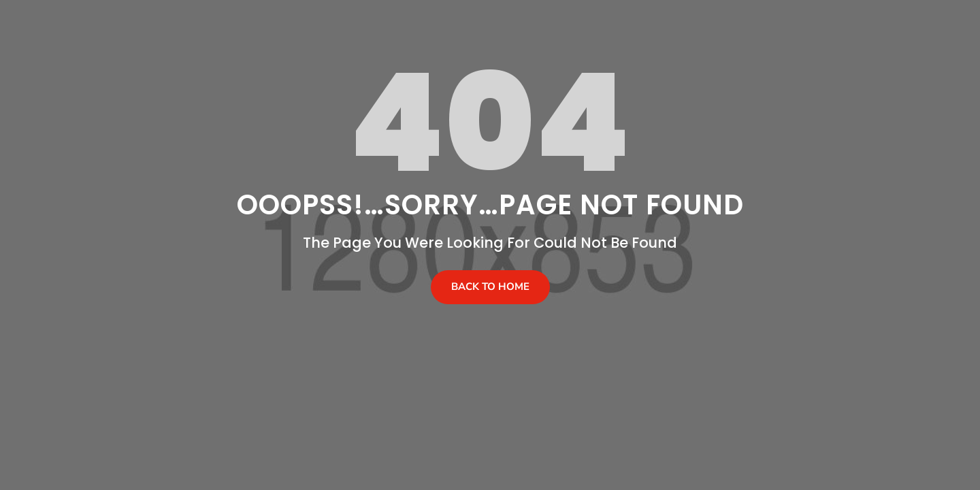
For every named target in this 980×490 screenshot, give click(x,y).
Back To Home (490, 287)
